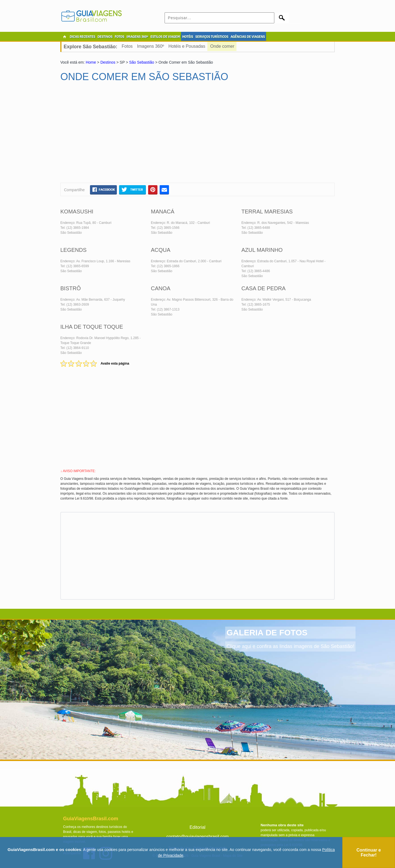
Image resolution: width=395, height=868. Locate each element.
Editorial (198, 827)
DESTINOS (105, 37)
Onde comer (222, 46)
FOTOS (119, 37)
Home (91, 62)
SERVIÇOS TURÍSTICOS (212, 37)
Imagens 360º (151, 46)
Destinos (108, 62)
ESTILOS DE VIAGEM (165, 37)
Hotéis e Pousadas (187, 46)
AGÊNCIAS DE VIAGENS (248, 37)
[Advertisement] (113, 135)
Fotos (127, 46)
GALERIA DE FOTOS (267, 632)
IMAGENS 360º (137, 37)
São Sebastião (142, 62)
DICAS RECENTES (82, 37)
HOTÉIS (188, 37)
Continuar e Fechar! (369, 852)
